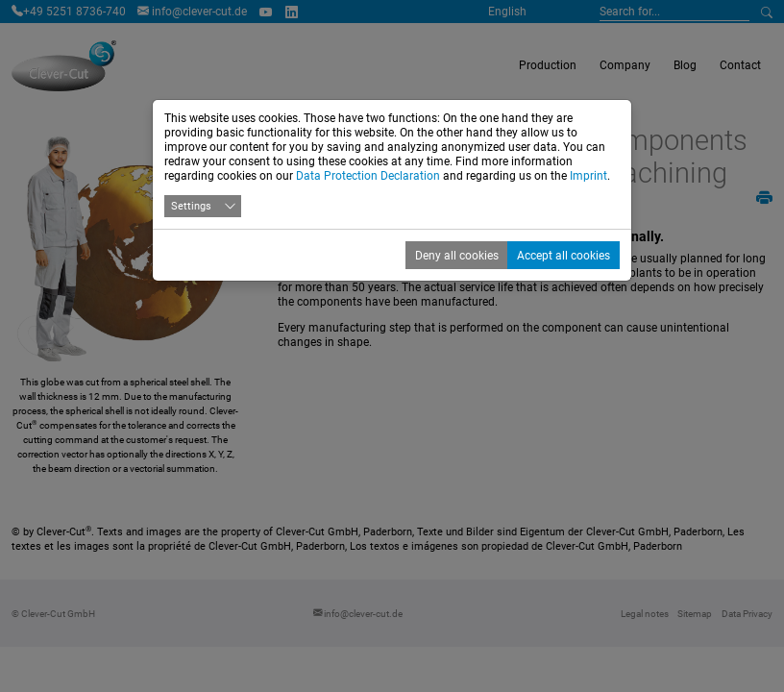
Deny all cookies (457, 256)
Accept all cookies (563, 256)
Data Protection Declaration (368, 176)
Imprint (588, 176)
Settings (191, 206)
